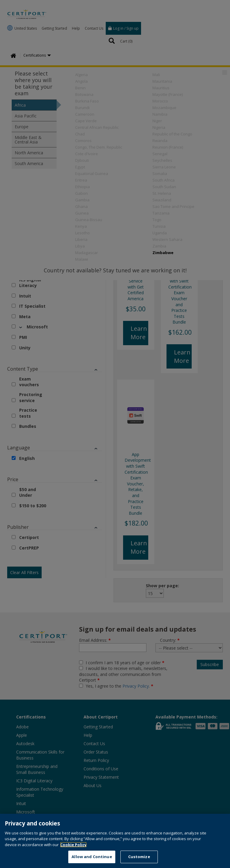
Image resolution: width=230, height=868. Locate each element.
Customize (139, 857)
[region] (115, 841)
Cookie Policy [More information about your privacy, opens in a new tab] (73, 845)
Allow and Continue (92, 857)
